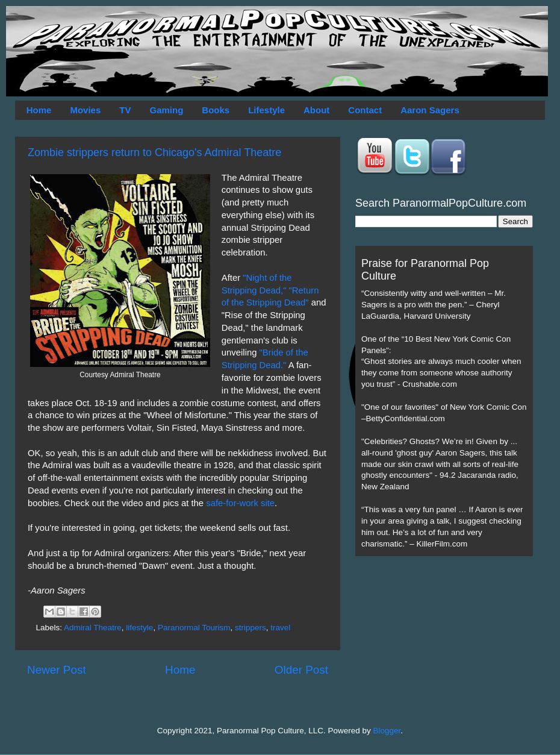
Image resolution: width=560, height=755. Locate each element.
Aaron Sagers (430, 110)
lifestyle (139, 628)
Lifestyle (266, 110)
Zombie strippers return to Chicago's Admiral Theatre (154, 152)
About (316, 110)
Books (216, 110)
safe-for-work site (240, 503)
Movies (85, 110)
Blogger (387, 731)
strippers (250, 628)
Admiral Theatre (93, 628)
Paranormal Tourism (194, 628)
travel (280, 628)
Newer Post (57, 670)
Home (39, 110)
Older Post (301, 670)
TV (125, 110)
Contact (365, 110)
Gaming (166, 110)
